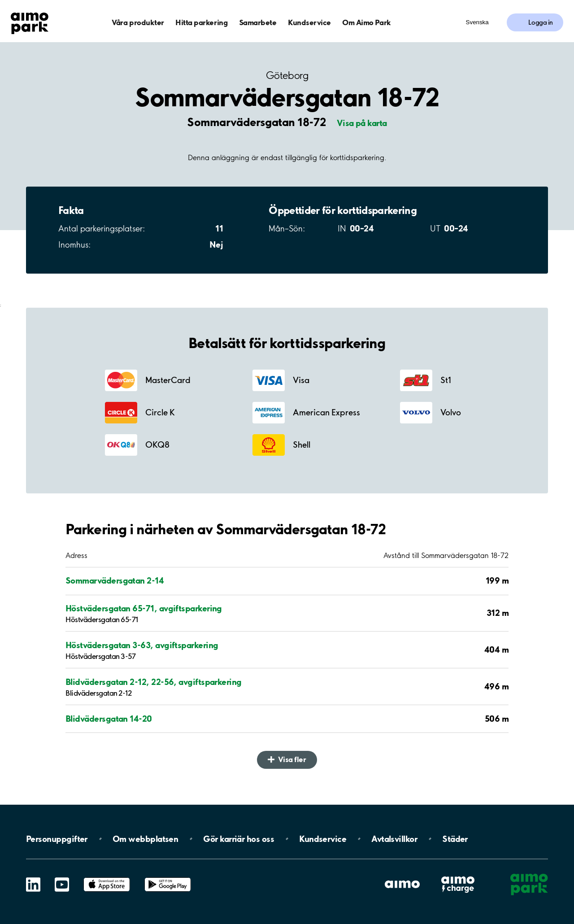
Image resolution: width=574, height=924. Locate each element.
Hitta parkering (201, 22)
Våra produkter (138, 22)
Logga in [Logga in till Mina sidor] (541, 22)
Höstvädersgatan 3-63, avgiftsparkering (142, 645)
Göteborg (287, 76)
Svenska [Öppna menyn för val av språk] (477, 22)
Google (168, 878)
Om (145, 839)
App (107, 878)
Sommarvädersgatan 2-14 (115, 580)
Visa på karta (362, 123)
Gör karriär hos (239, 839)
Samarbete (258, 22)
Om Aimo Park (366, 22)
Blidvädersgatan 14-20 (109, 719)
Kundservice (309, 22)
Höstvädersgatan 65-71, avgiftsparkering (144, 608)
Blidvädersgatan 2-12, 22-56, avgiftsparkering (154, 682)
